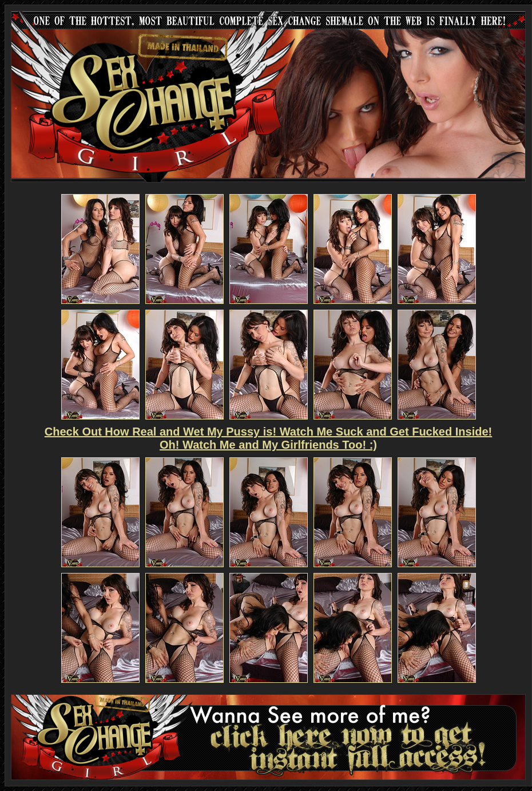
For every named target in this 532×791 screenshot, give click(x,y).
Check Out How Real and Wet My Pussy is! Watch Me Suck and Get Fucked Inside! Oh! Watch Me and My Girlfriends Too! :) (268, 438)
